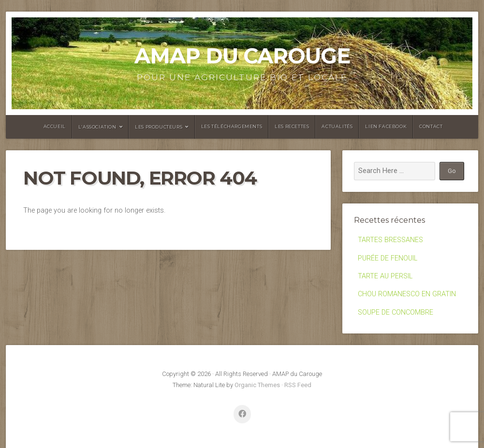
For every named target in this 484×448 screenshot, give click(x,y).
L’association (97, 127)
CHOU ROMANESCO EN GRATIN (407, 294)
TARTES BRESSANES (390, 240)
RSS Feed (298, 385)
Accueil (55, 126)
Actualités (337, 126)
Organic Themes (257, 385)
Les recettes (292, 126)
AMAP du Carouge (242, 56)
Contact (431, 126)
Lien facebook (386, 126)
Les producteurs (159, 127)
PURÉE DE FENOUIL (388, 258)
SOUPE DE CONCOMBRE (396, 312)
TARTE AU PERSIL (385, 276)
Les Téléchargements (232, 126)
